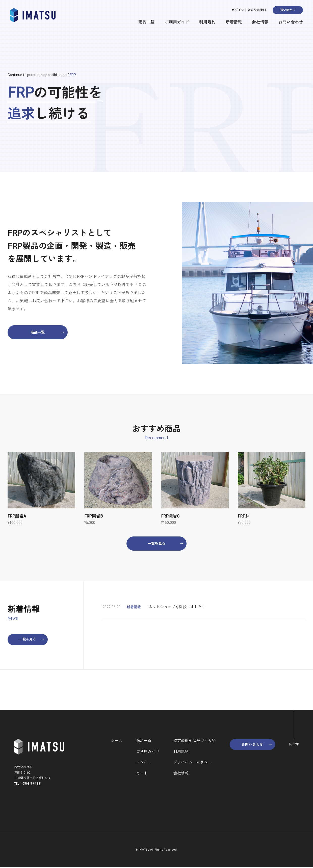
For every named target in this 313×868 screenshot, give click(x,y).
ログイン (238, 10)
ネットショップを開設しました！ (177, 607)
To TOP (294, 745)
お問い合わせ (291, 22)
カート (142, 774)
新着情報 (234, 22)
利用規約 (207, 22)
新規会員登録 (257, 10)
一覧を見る (166, 544)
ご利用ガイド (177, 22)
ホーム (116, 741)
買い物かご (288, 10)
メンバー (144, 763)
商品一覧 (147, 22)
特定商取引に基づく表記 (194, 741)
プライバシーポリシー (192, 763)
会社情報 (260, 22)
